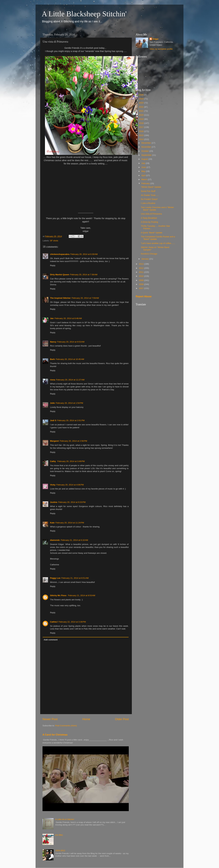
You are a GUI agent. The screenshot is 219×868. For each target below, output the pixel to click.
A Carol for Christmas (55, 735)
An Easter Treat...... (150, 195)
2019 (142, 119)
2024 (142, 99)
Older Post (122, 719)
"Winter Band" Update (151, 187)
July (144, 163)
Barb (52, 359)
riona (53, 380)
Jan (52, 318)
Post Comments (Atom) (66, 726)
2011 (142, 272)
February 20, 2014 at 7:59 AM (85, 298)
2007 (142, 288)
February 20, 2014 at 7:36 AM (84, 275)
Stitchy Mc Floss (59, 595)
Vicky (53, 485)
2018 (142, 123)
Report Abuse (144, 296)
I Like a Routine (148, 203)
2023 (142, 103)
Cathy (53, 461)
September (147, 155)
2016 (142, 131)
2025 (142, 95)
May (144, 171)
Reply (53, 265)
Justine (54, 502)
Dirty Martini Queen (60, 275)
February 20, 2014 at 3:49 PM (71, 461)
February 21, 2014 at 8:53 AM (82, 595)
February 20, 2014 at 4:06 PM (70, 485)
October (145, 151)
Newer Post (50, 719)
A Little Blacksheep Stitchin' (84, 14)
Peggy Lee (55, 578)
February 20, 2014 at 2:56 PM (73, 441)
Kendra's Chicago (149, 254)
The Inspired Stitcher (60, 298)
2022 (142, 107)
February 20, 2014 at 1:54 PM (69, 403)
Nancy (53, 342)
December (146, 143)
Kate (52, 523)
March (145, 179)
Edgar (156, 39)
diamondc (55, 540)
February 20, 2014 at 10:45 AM (70, 359)
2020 (142, 115)
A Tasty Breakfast (149, 218)
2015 (142, 135)
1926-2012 (60, 850)
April (144, 175)
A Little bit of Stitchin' (65, 819)
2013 (142, 264)
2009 (142, 280)
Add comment (51, 640)
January (145, 259)
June (144, 167)
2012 (142, 268)
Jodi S (53, 420)
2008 (142, 284)
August (145, 159)
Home (86, 719)
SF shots (54, 241)
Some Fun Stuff (148, 191)
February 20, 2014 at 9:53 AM (71, 342)
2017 (142, 127)
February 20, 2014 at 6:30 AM (84, 254)
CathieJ (54, 622)
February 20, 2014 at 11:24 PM (70, 523)
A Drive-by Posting (149, 222)
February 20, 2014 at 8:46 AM (68, 318)
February (146, 183)
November (146, 147)
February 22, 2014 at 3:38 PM (72, 622)
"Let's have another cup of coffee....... (158, 243)
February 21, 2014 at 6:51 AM (75, 578)
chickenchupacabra (60, 254)
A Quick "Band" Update (152, 233)
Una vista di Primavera (151, 214)
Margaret (54, 441)
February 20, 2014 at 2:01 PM (71, 420)
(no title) (59, 835)
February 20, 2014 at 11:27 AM (70, 380)
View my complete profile (161, 49)
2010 (142, 276)
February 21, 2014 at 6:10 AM (74, 540)
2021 (142, 111)
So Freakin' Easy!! (149, 199)
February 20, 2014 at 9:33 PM (72, 502)
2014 (142, 139)
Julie (52, 403)
